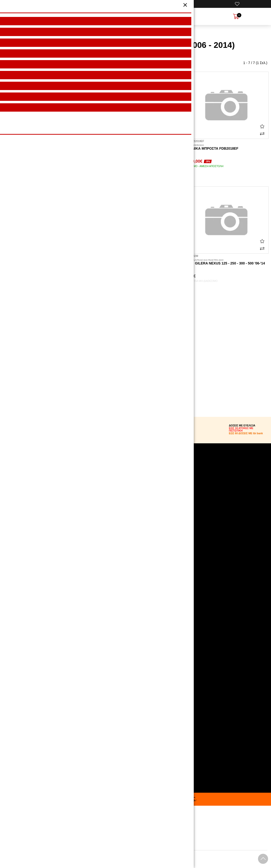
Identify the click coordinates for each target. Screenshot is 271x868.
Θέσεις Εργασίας (115, 517)
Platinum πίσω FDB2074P (45, 262)
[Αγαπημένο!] (81, 126)
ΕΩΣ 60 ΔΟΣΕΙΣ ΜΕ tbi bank (246, 433)
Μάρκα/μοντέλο (112, 33)
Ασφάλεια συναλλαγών (119, 497)
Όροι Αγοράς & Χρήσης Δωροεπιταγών (131, 507)
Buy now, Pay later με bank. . (136, 799)
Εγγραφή (166, 658)
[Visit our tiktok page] (135, 598)
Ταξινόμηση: (13, 63)
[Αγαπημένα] (237, 4)
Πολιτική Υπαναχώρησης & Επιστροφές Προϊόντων (141, 502)
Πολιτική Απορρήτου (117, 486)
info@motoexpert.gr (120, 751)
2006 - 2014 (176, 33)
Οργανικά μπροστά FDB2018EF (226, 147)
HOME (91, 33)
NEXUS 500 (154, 33)
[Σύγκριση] (81, 134)
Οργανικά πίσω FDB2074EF (45, 147)
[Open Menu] (34, 16)
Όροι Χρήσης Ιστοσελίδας (121, 491)
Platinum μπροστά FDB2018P (135, 262)
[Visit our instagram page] (135, 574)
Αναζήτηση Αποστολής (119, 481)
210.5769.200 (116, 742)
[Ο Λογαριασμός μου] (169, 4)
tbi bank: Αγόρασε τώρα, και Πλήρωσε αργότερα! (139, 512)
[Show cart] (236, 16)
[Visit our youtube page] (135, 586)
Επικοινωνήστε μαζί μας (120, 522)
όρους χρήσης (129, 676)
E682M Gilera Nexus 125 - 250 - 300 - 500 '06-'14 (226, 262)
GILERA (134, 33)
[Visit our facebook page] (135, 561)
